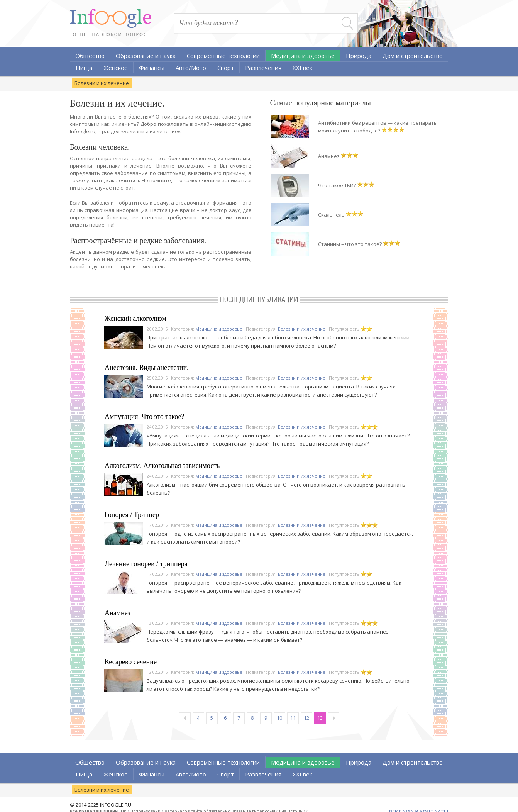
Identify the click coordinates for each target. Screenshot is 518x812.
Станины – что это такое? (350, 244)
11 (293, 718)
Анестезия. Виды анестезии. (147, 368)
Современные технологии (223, 56)
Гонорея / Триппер (132, 515)
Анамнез (329, 156)
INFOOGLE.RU (116, 805)
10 (279, 718)
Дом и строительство (413, 56)
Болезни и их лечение (102, 83)
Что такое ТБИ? (337, 185)
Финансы (152, 68)
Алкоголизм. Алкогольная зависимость (162, 466)
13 (320, 718)
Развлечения (263, 68)
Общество (90, 56)
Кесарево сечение (131, 662)
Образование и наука (146, 56)
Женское (116, 68)
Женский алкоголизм (135, 319)
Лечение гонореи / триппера (146, 564)
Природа (359, 56)
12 (306, 718)
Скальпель (331, 215)
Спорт (226, 68)
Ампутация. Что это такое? (144, 417)
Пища (84, 68)
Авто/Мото (191, 68)
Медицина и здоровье (303, 56)
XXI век (302, 68)
